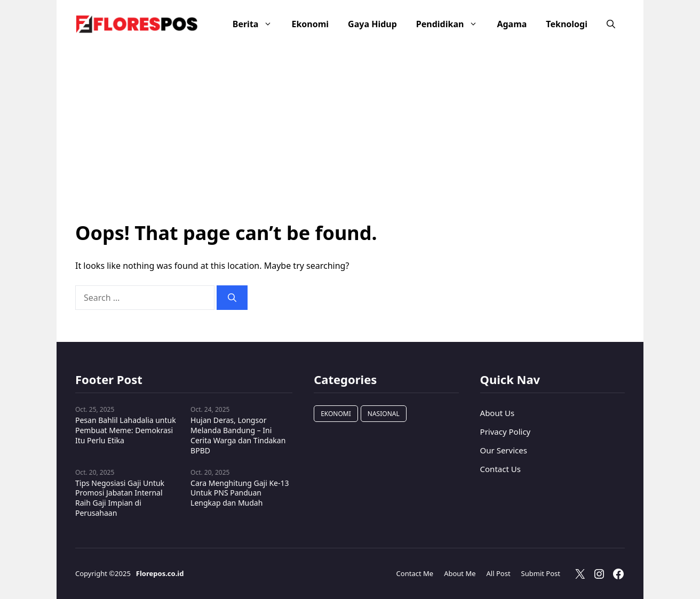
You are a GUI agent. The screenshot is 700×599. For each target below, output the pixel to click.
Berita (257, 24)
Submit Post (541, 573)
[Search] (232, 298)
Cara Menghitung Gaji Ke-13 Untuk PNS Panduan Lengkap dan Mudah (240, 493)
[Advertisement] (350, 123)
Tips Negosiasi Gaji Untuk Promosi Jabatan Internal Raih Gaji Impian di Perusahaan (120, 498)
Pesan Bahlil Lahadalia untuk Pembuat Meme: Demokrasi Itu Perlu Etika (126, 430)
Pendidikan (452, 24)
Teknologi (567, 24)
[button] (611, 24)
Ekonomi (310, 24)
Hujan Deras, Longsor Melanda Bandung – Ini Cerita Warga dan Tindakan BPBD (238, 435)
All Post (499, 573)
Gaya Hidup (372, 24)
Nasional (384, 414)
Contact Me (415, 573)
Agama (512, 24)
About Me (460, 573)
